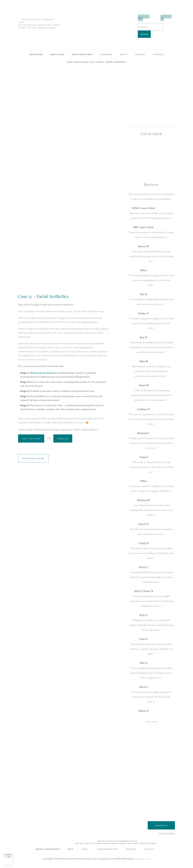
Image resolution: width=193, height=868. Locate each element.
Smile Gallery (82, 52)
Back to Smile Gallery (34, 449)
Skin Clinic (57, 45)
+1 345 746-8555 (143, 16)
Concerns (106, 45)
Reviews (133, 840)
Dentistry (36, 45)
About (124, 45)
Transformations (109, 840)
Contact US (161, 816)
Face (93, 52)
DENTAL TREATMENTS (48, 840)
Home (69, 52)
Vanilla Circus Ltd (142, 849)
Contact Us (167, 16)
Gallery (140, 45)
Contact (158, 45)
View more (151, 712)
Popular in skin (82, 45)
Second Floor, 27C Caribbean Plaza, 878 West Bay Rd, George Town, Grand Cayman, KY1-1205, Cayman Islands (112, 833)
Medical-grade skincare (43, 363)
